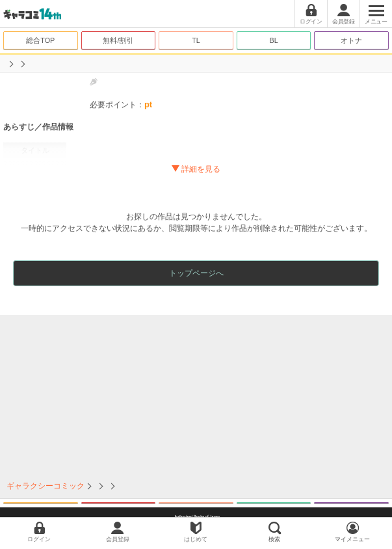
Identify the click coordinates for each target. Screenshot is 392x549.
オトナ (351, 40)
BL (273, 40)
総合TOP (40, 40)
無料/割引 (118, 40)
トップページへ (196, 273)
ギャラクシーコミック (46, 486)
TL (196, 40)
